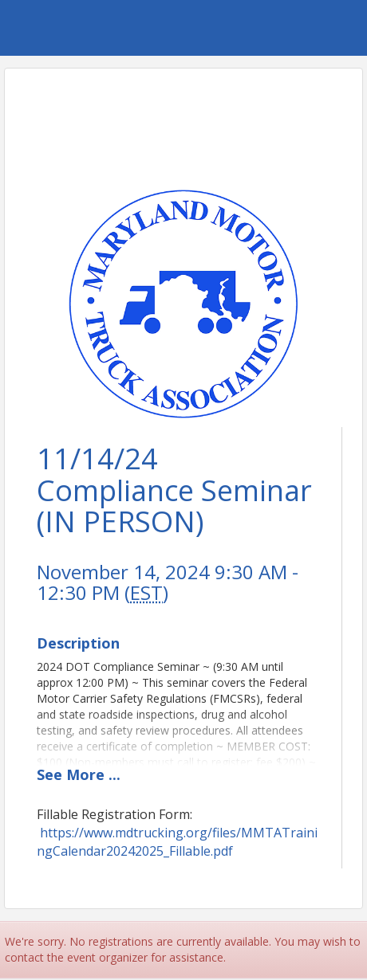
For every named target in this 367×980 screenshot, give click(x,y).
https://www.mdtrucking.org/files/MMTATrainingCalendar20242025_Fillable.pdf (177, 842)
